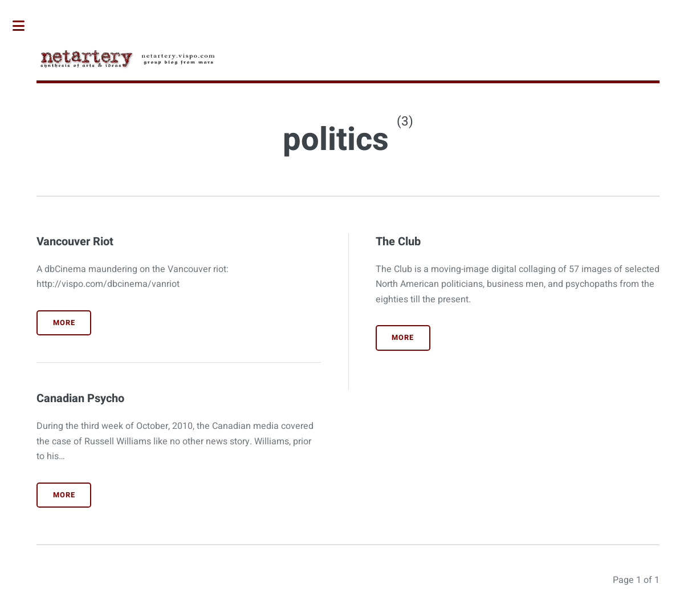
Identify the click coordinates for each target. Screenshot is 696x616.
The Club (398, 242)
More (64, 323)
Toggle (25, 26)
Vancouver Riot (75, 242)
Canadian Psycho (80, 398)
